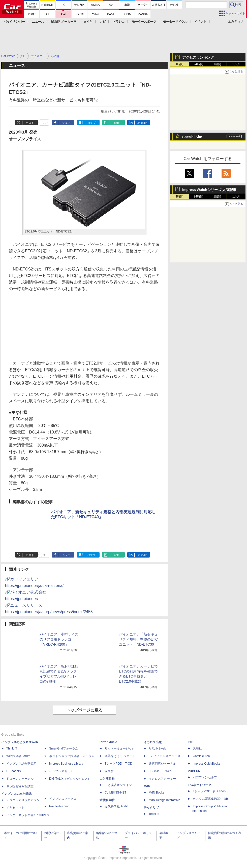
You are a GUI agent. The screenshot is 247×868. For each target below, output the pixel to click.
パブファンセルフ (205, 777)
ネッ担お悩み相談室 (20, 786)
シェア (66, 123)
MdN (147, 786)
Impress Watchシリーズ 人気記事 (209, 190)
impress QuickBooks (207, 764)
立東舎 (109, 771)
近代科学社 (107, 800)
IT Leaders (13, 771)
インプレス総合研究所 (21, 764)
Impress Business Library (66, 764)
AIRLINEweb (157, 748)
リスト (44, 123)
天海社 (197, 748)
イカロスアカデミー (162, 779)
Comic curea (201, 756)
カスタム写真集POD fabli (211, 799)
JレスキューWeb (160, 771)
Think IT (12, 748)
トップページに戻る (84, 710)
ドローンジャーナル (20, 779)
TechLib (154, 814)
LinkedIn (142, 123)
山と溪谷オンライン (118, 785)
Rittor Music (108, 742)
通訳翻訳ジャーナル (162, 764)
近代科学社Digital (116, 806)
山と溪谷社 (107, 779)
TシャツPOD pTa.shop (209, 791)
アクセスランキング (198, 57)
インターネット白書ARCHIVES (28, 815)
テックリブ (151, 808)
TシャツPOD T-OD (118, 764)
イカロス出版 (153, 742)
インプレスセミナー (63, 771)
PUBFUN (194, 771)
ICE (190, 742)
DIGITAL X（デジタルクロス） (70, 779)
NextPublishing (59, 806)
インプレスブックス (63, 799)
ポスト (30, 123)
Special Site (192, 137)
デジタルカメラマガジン (23, 800)
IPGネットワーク (199, 785)
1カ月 (236, 64)
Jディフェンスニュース (165, 756)
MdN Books (157, 793)
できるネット (15, 808)
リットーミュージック (120, 748)
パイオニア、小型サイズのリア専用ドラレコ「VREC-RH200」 (59, 639)
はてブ (92, 123)
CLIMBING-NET (115, 793)
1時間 (180, 64)
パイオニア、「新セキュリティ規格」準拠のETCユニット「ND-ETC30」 (138, 639)
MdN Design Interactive (164, 800)
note (117, 123)
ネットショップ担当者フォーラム (72, 756)
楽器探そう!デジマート (120, 756)
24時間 (198, 64)
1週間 (217, 64)
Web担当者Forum (18, 756)
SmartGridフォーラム (64, 748)
